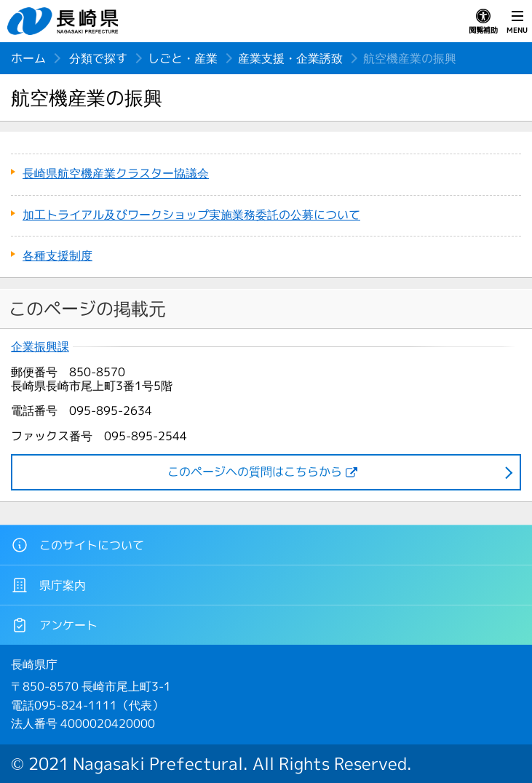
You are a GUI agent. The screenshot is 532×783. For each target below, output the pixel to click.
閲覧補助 (483, 22)
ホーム (28, 58)
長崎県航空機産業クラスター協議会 (116, 173)
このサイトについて (78, 545)
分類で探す (98, 58)
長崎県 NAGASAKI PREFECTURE (65, 21)
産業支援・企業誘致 (290, 58)
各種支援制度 (57, 255)
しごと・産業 (183, 58)
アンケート (54, 625)
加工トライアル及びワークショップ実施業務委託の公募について (191, 215)
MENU (517, 22)
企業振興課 (40, 347)
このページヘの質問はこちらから (255, 472)
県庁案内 (48, 585)
